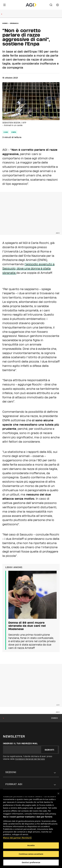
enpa (14, 132)
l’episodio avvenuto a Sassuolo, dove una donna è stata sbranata (28, 269)
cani (6, 132)
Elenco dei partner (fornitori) (17, 838)
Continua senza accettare (31, 854)
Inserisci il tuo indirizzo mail (20, 743)
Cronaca (14, 23)
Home (5, 23)
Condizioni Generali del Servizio (30, 759)
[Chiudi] (58, 794)
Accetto (31, 845)
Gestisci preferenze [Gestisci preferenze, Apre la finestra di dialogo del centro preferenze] (31, 862)
